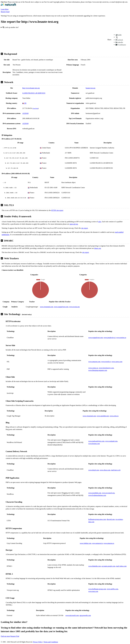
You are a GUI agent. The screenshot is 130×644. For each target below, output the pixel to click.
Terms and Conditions (51, 642)
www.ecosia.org (74, 307)
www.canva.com (117, 362)
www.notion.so (121, 338)
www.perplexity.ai (110, 338)
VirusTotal (35, 108)
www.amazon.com (94, 362)
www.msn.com (93, 591)
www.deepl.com (94, 470)
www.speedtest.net (103, 416)
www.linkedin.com (95, 566)
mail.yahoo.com (121, 566)
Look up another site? (11, 27)
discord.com (111, 519)
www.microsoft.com (72, 615)
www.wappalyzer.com (61, 307)
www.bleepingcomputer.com (98, 370)
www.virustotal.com (47, 307)
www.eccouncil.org (108, 493)
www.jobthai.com (86, 543)
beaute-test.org (90, 88)
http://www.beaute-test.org (31, 88)
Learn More (5, 9)
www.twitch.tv (106, 362)
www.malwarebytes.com (96, 441)
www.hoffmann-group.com (97, 589)
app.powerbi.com (85, 615)
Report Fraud (5, 12)
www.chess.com (105, 470)
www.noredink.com (95, 493)
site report (84, 228)
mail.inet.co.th (116, 470)
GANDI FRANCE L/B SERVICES (34, 93)
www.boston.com (94, 444)
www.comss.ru (93, 368)
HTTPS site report (57, 210)
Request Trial (15, 636)
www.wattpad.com (111, 441)
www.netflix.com (112, 589)
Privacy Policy (38, 642)
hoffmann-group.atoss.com (97, 519)
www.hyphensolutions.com (97, 495)
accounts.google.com (108, 566)
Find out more (5, 636)
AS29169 (25, 113)
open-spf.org (74, 224)
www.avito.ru (114, 416)
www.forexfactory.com (106, 368)
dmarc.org (98, 248)
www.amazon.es (109, 543)
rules (100, 222)
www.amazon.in (97, 543)
